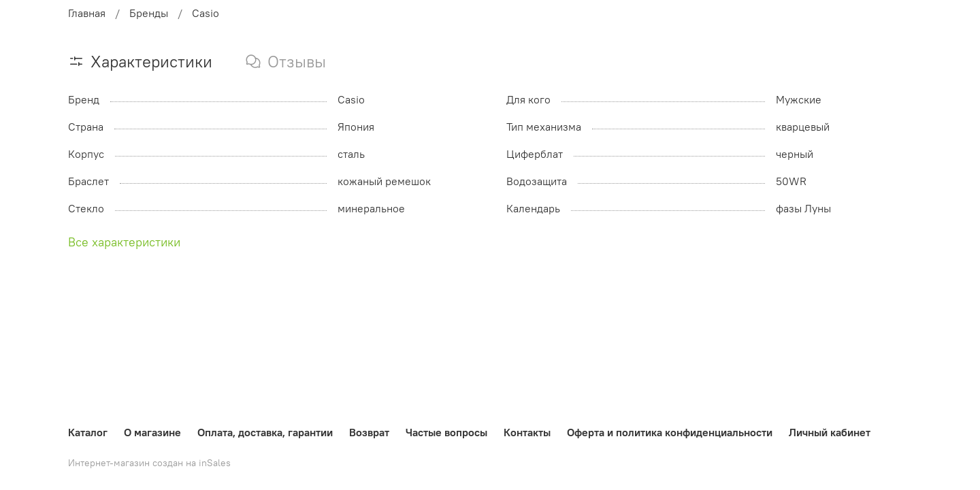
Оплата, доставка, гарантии (265, 432)
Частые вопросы (446, 432)
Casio (206, 13)
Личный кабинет (830, 432)
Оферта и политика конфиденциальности (670, 432)
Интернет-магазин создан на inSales (149, 463)
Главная (87, 13)
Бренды (149, 13)
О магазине (152, 432)
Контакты (527, 432)
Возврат (369, 432)
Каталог (88, 432)
